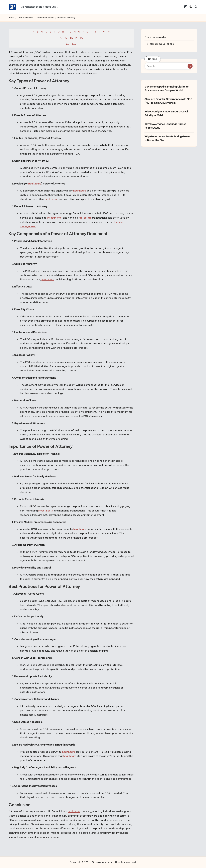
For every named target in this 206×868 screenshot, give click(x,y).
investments (54, 218)
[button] (190, 66)
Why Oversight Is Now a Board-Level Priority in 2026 (166, 113)
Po (71, 38)
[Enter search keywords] (169, 66)
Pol (68, 44)
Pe (66, 38)
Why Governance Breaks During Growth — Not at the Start (168, 138)
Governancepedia (155, 37)
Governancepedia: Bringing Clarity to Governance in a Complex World (167, 89)
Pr (76, 38)
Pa (61, 38)
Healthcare (35, 184)
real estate (85, 218)
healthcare (80, 191)
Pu (81, 38)
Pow (74, 44)
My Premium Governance (159, 44)
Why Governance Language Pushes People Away (165, 126)
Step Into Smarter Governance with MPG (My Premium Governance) (168, 101)
